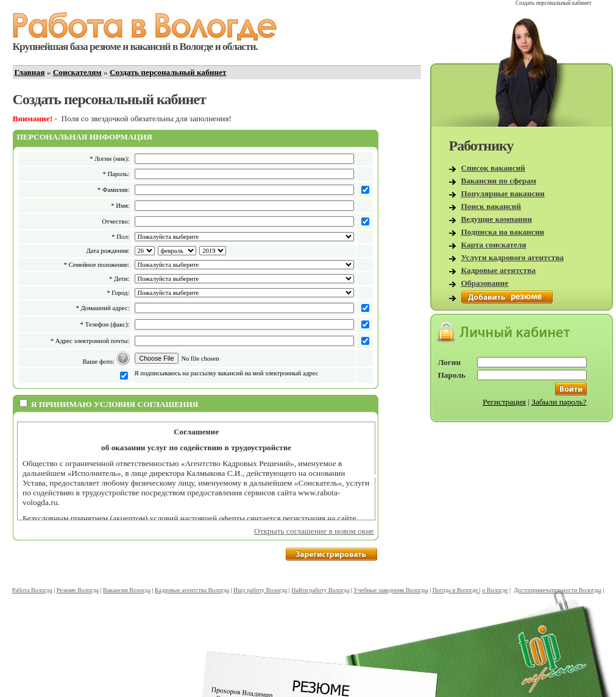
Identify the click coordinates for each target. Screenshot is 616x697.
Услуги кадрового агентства (513, 257)
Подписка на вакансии (503, 232)
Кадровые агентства (499, 270)
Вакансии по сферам (499, 181)
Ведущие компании (497, 219)
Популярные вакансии (503, 193)
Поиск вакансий (491, 206)
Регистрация (504, 402)
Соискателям (77, 72)
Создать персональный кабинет (168, 72)
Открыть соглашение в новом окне (314, 531)
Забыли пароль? (559, 402)
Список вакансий (494, 168)
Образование (485, 283)
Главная (30, 72)
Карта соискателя (494, 245)
